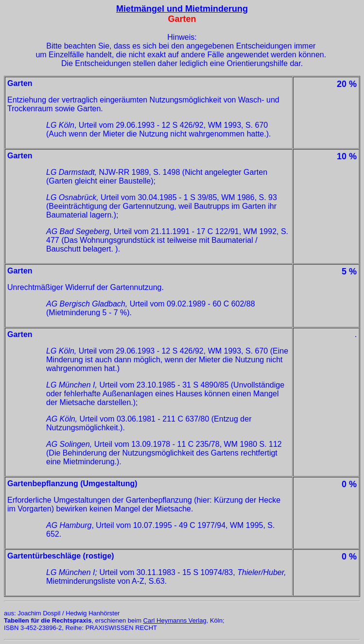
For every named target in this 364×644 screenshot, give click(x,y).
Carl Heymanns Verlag (175, 620)
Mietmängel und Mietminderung (182, 9)
